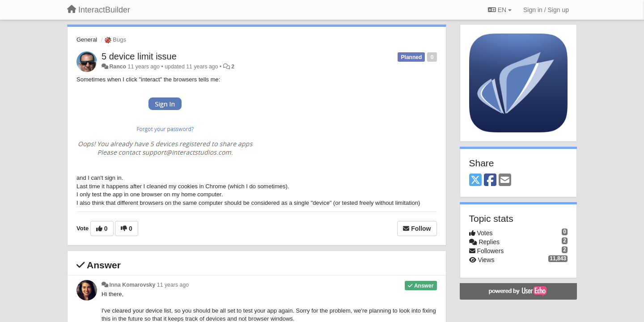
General (87, 40)
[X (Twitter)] (475, 180)
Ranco (118, 67)
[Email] (505, 180)
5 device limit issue (139, 56)
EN (500, 10)
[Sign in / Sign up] (546, 10)
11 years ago (173, 285)
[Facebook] (490, 180)
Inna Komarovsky (132, 285)
